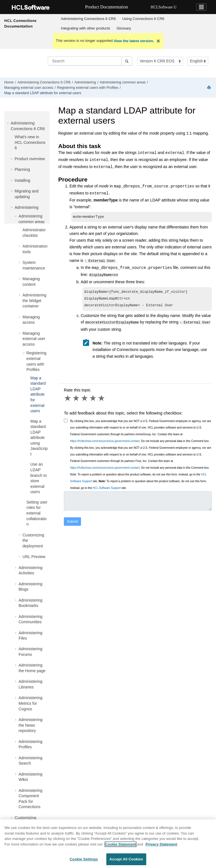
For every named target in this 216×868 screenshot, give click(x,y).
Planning (22, 169)
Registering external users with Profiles (88, 88)
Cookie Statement (121, 846)
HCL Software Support (107, 489)
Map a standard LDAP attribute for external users (43, 93)
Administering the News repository (31, 725)
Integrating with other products (86, 28)
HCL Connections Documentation (20, 23)
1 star (68, 399)
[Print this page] (210, 88)
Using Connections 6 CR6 (143, 19)
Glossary (124, 28)
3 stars (85, 399)
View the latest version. (134, 41)
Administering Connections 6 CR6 (88, 19)
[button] (8, 123)
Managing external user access (29, 88)
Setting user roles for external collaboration (37, 513)
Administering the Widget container (34, 301)
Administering (85, 82)
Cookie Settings (84, 861)
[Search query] (90, 61)
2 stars (76, 399)
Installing (22, 180)
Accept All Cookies (126, 861)
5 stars (102, 399)
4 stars (93, 399)
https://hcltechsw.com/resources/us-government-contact (105, 442)
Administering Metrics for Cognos (31, 703)
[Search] (127, 61)
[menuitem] (88, 19)
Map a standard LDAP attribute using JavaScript (39, 438)
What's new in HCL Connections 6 (30, 142)
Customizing (25, 818)
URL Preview (34, 557)
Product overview (30, 159)
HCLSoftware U (164, 7)
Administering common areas (122, 82)
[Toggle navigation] (201, 7)
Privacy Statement (161, 846)
